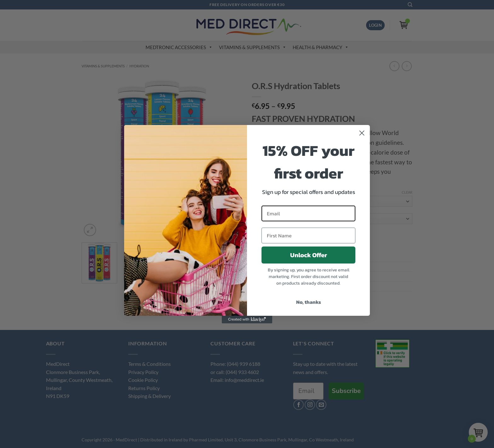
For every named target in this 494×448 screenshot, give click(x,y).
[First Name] (308, 235)
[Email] (308, 213)
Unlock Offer (309, 255)
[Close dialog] (362, 133)
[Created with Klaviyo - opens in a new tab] (247, 320)
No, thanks (309, 302)
